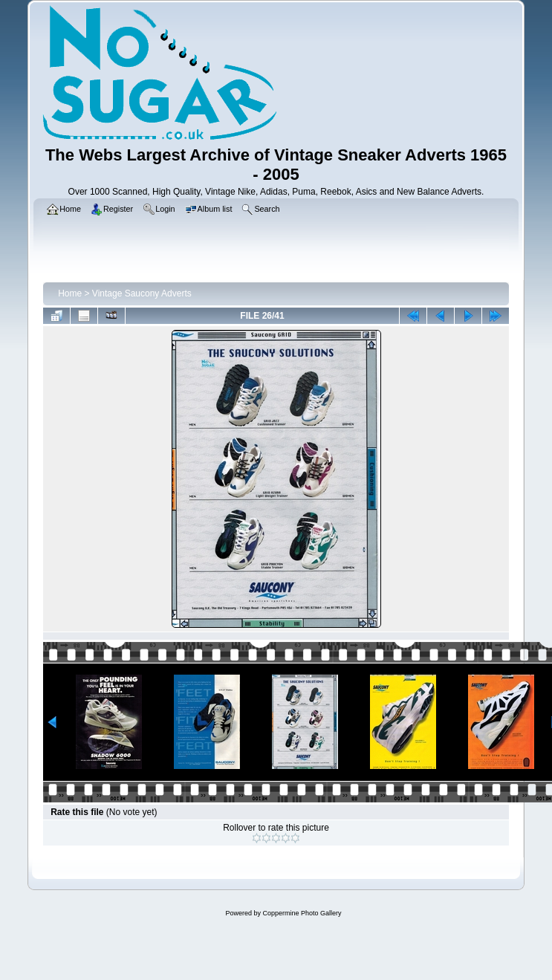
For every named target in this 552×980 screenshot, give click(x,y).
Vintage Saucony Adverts (142, 293)
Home (70, 293)
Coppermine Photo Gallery (302, 913)
